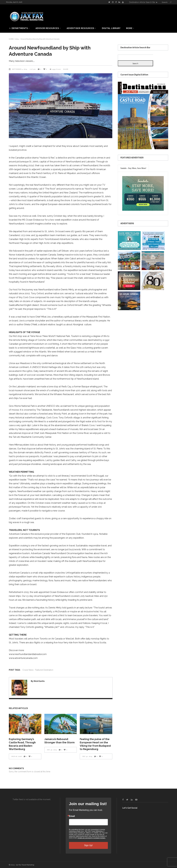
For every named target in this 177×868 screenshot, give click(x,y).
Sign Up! (88, 845)
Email (72, 816)
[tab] (133, 168)
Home (11, 39)
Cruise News (28, 670)
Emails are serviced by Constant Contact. (92, 838)
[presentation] (133, 168)
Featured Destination (44, 670)
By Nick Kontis (38, 681)
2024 (17, 39)
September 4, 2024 (20, 69)
